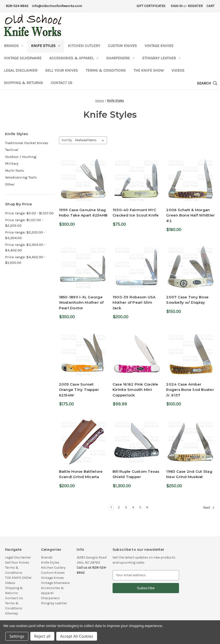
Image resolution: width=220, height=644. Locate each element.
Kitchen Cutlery (84, 46)
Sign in (177, 6)
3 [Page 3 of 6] (126, 507)
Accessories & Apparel (74, 58)
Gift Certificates (151, 6)
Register (195, 6)
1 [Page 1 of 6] (111, 507)
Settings (17, 636)
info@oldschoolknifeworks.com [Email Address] (57, 6)
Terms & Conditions (106, 70)
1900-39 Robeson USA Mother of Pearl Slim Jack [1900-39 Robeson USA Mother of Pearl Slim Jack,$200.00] (134, 303)
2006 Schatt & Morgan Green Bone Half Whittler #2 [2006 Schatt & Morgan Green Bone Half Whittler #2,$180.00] (190, 215)
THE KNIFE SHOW (149, 70)
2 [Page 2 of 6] (119, 507)
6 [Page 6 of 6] (147, 507)
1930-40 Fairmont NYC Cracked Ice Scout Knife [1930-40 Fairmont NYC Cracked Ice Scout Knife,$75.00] (136, 213)
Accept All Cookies (77, 636)
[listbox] (91, 140)
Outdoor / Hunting (21, 157)
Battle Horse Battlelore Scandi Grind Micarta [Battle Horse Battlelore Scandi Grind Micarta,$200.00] (81, 474)
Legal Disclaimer (21, 70)
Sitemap (12, 613)
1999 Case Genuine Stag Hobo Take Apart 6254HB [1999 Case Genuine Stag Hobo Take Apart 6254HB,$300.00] (83, 213)
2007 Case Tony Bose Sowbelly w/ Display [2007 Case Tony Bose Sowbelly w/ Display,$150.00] (187, 300)
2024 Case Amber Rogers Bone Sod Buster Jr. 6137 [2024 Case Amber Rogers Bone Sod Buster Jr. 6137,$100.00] (190, 390)
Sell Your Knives (61, 70)
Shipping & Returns (23, 83)
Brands (14, 46)
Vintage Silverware (23, 58)
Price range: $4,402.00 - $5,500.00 (25, 260)
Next (209, 508)
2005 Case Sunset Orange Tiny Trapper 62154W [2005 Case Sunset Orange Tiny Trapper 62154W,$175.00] (79, 390)
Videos (178, 70)
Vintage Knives (159, 46)
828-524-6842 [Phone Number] (17, 6)
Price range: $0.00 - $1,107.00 (29, 213)
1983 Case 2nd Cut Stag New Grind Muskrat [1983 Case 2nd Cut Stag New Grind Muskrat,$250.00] (189, 474)
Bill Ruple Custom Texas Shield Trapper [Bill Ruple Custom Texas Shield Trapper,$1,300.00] (136, 474)
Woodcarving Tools (21, 177)
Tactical (12, 150)
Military (12, 163)
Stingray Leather (161, 58)
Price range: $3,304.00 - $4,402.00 (25, 247)
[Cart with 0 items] (210, 6)
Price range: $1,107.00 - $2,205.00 (24, 223)
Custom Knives (122, 46)
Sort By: (67, 140)
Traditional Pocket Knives (27, 143)
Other (10, 184)
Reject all (42, 636)
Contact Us (61, 83)
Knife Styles (46, 46)
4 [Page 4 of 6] (133, 507)
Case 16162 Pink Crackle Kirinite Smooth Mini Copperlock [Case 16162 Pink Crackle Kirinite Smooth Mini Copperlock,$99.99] (135, 390)
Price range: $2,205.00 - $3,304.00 (25, 235)
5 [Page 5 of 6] (140, 507)
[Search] (207, 83)
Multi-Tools (15, 171)
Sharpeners (120, 58)
